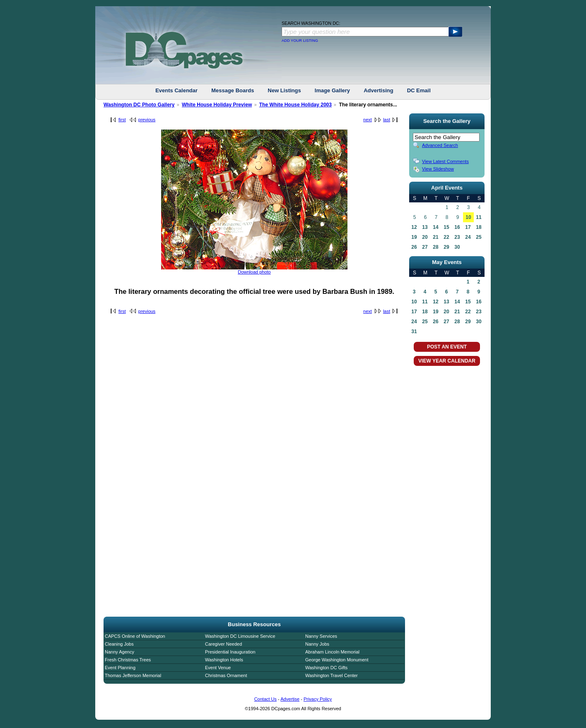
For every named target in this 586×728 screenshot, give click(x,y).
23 (457, 237)
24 (468, 237)
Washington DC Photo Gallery (139, 105)
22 (446, 237)
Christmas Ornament (226, 675)
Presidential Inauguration (230, 652)
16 (457, 227)
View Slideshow (438, 169)
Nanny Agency (119, 652)
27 (425, 247)
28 (435, 247)
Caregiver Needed (223, 644)
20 (425, 237)
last (387, 120)
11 (479, 217)
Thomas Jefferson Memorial (133, 675)
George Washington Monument (337, 660)
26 (414, 247)
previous (147, 120)
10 (468, 217)
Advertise (290, 699)
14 (435, 227)
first (122, 120)
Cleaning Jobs (119, 644)
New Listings (285, 90)
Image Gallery (332, 90)
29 (446, 247)
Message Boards (233, 90)
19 (414, 237)
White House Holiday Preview (217, 105)
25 (479, 237)
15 (446, 227)
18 (479, 227)
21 (435, 237)
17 (468, 227)
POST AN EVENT (447, 347)
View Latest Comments (445, 161)
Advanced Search (440, 145)
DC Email (419, 90)
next (368, 120)
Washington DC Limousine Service (240, 636)
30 (457, 247)
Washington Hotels (224, 660)
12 (414, 227)
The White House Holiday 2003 (295, 105)
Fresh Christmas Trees (128, 660)
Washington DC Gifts (326, 668)
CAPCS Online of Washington (135, 636)
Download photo (254, 272)
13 (425, 227)
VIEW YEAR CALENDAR (447, 361)
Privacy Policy (318, 699)
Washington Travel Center (332, 675)
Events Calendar (176, 90)
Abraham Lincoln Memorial (332, 652)
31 (414, 332)
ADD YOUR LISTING (300, 41)
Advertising (379, 90)
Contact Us (265, 699)
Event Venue (218, 668)
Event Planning (120, 668)
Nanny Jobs (317, 644)
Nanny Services (321, 636)
